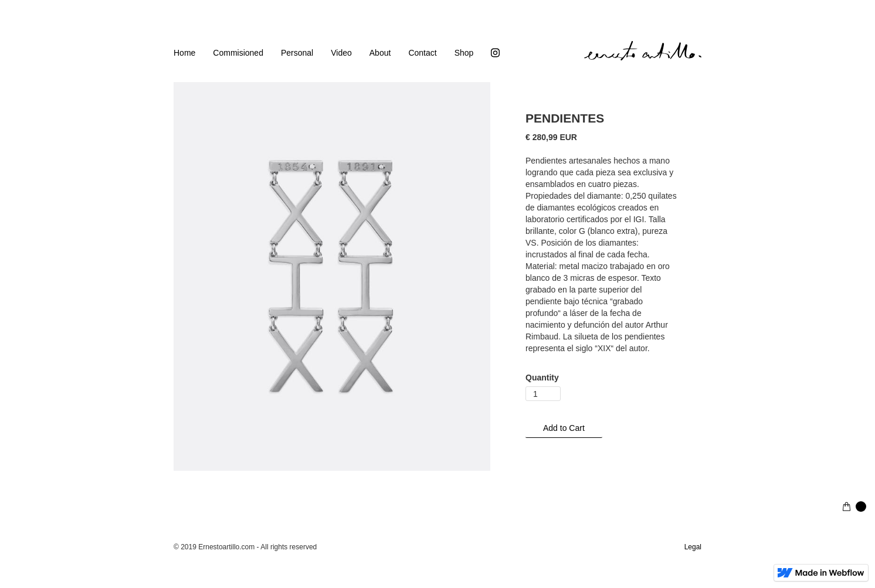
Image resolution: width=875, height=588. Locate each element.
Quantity (542, 378)
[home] (643, 51)
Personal (297, 53)
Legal (693, 547)
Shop (464, 53)
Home (184, 53)
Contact (422, 53)
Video (341, 53)
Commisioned (238, 53)
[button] (854, 507)
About (380, 53)
